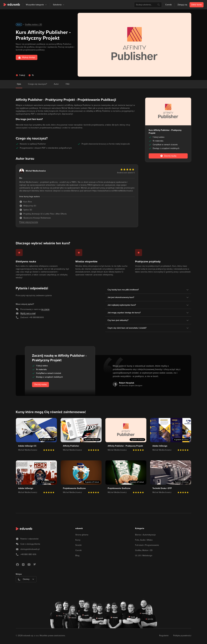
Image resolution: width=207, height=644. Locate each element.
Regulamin (164, 636)
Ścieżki (78, 545)
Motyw (19, 574)
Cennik (168, 5)
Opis (19, 84)
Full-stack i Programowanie (147, 545)
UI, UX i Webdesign (144, 556)
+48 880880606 (36, 317)
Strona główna (82, 535)
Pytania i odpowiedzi (29, 539)
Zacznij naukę (40, 384)
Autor (56, 84)
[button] (46, 5)
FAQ (68, 84)
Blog (77, 556)
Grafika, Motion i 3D (144, 550)
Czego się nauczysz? (37, 84)
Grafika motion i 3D (33, 24)
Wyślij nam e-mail (28, 313)
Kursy (78, 540)
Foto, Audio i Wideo (144, 540)
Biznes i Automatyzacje (145, 535)
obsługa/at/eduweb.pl (30, 549)
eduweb (79, 528)
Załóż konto (197, 5)
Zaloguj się (182, 5)
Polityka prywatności (182, 636)
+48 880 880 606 (28, 554)
